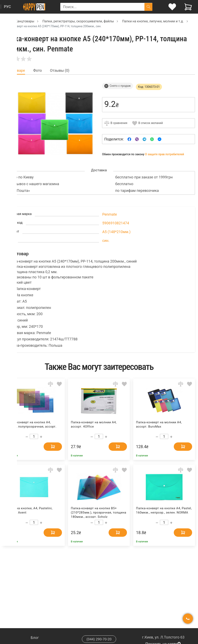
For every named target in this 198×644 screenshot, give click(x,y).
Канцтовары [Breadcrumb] (25, 21)
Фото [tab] (38, 71)
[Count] (34, 436)
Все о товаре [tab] (14, 71)
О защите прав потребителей (165, 154)
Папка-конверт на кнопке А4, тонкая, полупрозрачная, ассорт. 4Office (31, 426)
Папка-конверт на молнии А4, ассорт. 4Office (94, 424)
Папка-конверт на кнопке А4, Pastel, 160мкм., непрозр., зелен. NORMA (164, 510)
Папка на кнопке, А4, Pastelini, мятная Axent (29, 510)
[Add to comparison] (50, 384)
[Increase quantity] (41, 437)
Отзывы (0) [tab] (60, 71)
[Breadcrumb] (5, 21)
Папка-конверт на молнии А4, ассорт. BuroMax (159, 424)
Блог (35, 638)
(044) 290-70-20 (99, 639)
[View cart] (188, 7)
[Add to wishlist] (59, 384)
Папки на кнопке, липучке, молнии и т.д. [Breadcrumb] (153, 21)
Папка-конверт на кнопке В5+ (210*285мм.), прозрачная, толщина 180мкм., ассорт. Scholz (99, 512)
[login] (172, 7)
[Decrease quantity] (27, 437)
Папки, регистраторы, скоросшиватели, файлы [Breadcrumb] (78, 21)
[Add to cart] (50, 446)
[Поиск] (148, 7)
